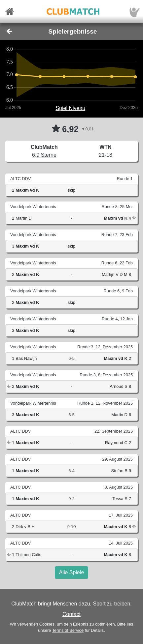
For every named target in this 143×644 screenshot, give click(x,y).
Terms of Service (68, 630)
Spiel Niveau (70, 108)
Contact (71, 614)
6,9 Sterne (44, 155)
